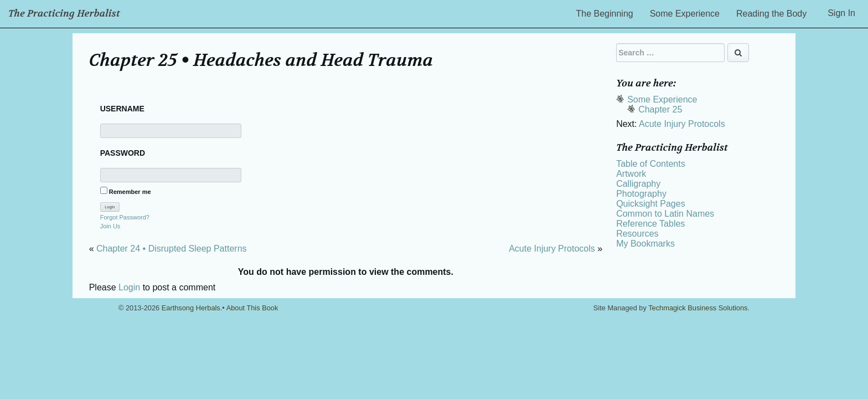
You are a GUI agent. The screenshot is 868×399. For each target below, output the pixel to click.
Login (129, 287)
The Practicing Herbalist (64, 14)
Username (122, 109)
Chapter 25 (660, 109)
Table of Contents (651, 164)
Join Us (110, 226)
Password (123, 153)
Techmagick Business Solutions (698, 308)
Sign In (841, 13)
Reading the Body (771, 14)
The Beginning (605, 14)
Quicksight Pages (651, 204)
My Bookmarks (645, 244)
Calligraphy (638, 184)
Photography (641, 194)
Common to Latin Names (665, 214)
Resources (637, 234)
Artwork (631, 174)
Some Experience (685, 14)
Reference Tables (650, 224)
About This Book (252, 308)
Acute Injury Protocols (552, 249)
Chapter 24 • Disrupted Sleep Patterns (172, 249)
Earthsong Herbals (191, 308)
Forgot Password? (125, 217)
